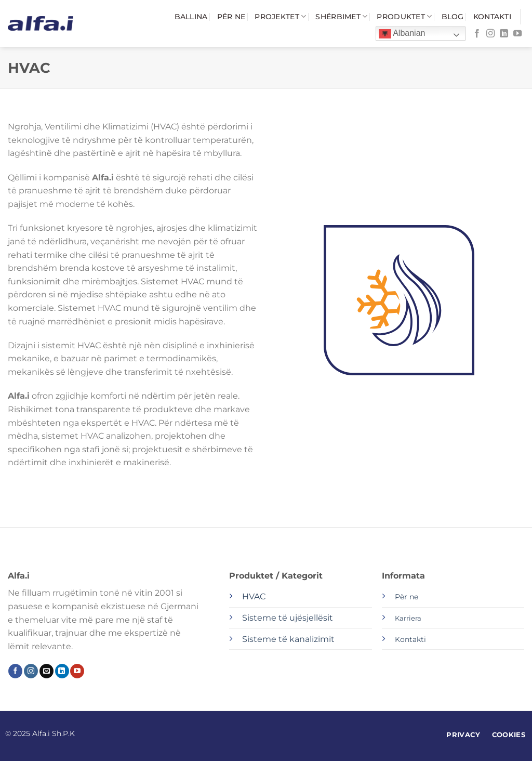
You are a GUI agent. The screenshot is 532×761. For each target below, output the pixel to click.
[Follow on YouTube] (517, 34)
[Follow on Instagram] (490, 34)
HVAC (254, 596)
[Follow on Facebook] (477, 34)
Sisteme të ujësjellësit (288, 618)
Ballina (191, 17)
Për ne (231, 17)
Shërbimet (341, 16)
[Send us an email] (46, 671)
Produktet (404, 16)
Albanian (402, 34)
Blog (453, 17)
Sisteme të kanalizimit (288, 639)
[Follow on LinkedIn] (504, 34)
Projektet (280, 16)
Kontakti (492, 17)
